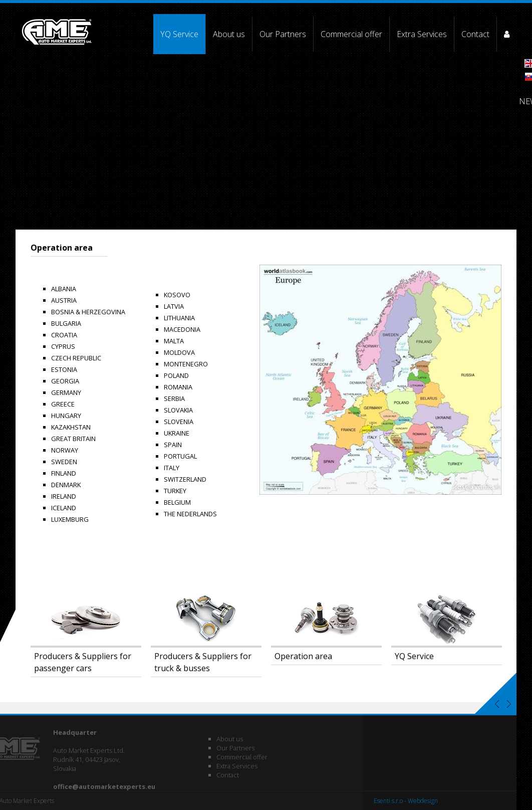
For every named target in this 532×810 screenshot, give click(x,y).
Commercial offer (351, 34)
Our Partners (283, 34)
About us (229, 34)
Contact (475, 34)
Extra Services (422, 34)
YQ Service (179, 34)
